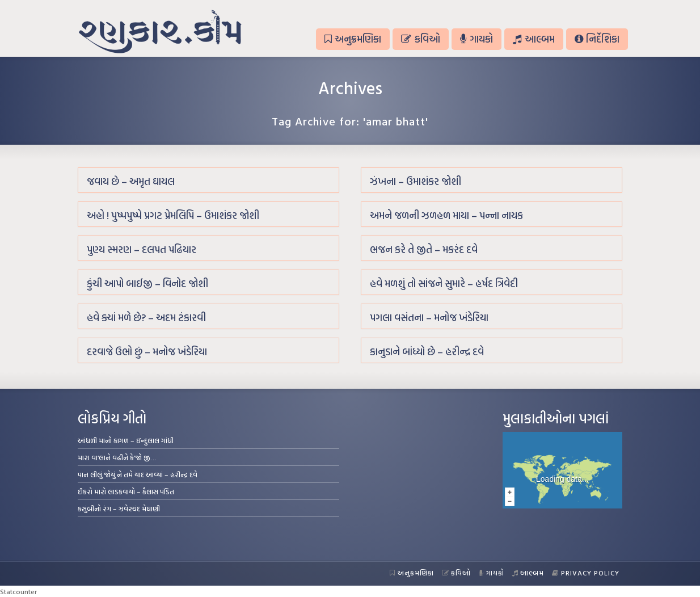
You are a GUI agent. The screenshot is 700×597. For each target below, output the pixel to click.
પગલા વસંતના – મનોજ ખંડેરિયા (429, 318)
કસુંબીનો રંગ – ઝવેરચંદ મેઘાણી (119, 508)
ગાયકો (476, 39)
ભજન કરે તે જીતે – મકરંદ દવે (424, 249)
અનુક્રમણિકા (353, 39)
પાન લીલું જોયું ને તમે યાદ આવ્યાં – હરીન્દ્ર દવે (138, 474)
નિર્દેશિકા (597, 39)
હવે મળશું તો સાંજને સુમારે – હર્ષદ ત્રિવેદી (444, 283)
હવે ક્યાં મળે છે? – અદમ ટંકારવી (146, 318)
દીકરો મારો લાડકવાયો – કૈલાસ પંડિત (126, 491)
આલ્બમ (534, 39)
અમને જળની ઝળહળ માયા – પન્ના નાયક (446, 215)
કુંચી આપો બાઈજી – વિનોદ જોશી (147, 283)
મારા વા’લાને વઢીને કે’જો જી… (117, 457)
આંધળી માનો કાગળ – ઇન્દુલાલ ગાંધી (126, 440)
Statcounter (18, 591)
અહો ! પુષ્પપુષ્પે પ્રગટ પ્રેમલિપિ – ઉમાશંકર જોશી (173, 215)
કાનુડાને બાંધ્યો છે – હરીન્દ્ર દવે (427, 352)
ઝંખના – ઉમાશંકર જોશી (416, 181)
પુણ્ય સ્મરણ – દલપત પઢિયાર (142, 249)
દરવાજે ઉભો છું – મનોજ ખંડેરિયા (147, 352)
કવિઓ (420, 39)
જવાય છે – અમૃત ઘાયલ (131, 181)
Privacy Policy (586, 573)
